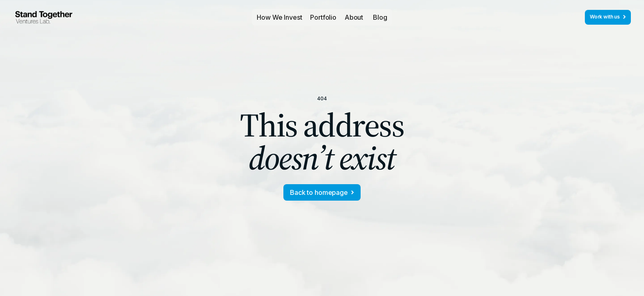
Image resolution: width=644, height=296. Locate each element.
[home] (44, 17)
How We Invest (279, 17)
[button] (323, 17)
